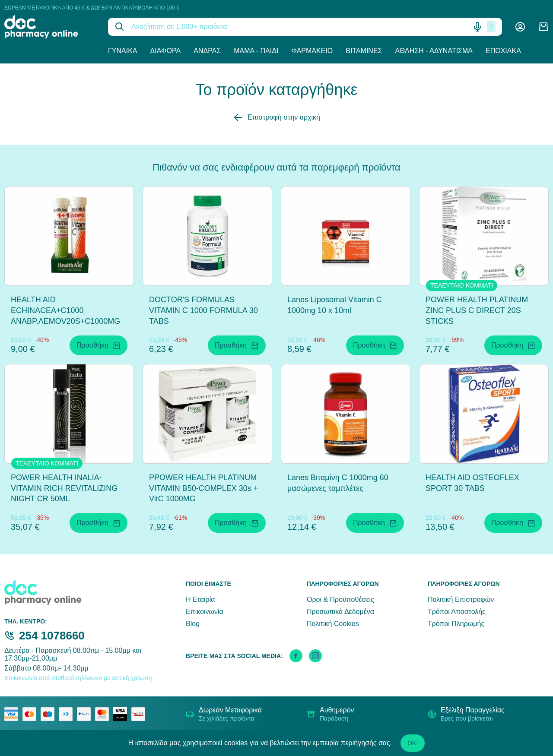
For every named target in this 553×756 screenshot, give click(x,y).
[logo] (50, 27)
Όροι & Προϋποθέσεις (340, 599)
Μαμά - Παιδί (256, 51)
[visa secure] (122, 714)
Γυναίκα (123, 51)
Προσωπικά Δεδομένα (340, 612)
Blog (193, 624)
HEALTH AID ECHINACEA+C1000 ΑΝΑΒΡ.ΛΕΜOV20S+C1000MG (65, 310)
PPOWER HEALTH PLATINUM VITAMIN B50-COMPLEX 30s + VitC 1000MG (203, 488)
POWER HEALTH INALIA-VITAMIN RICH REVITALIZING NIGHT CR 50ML (64, 488)
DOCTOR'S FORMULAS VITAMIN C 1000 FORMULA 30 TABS (203, 310)
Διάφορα (166, 51)
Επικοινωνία (205, 612)
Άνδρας (207, 51)
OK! (413, 743)
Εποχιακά (503, 51)
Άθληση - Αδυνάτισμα (434, 51)
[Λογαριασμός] (520, 27)
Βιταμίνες (364, 51)
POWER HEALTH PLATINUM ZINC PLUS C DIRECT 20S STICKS (477, 310)
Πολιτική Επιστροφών (461, 599)
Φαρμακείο (312, 51)
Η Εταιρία (200, 599)
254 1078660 (52, 636)
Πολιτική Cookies (333, 624)
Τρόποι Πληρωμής (456, 624)
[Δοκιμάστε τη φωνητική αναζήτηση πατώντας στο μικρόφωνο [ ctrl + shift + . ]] (477, 27)
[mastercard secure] (104, 714)
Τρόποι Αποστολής (457, 612)
